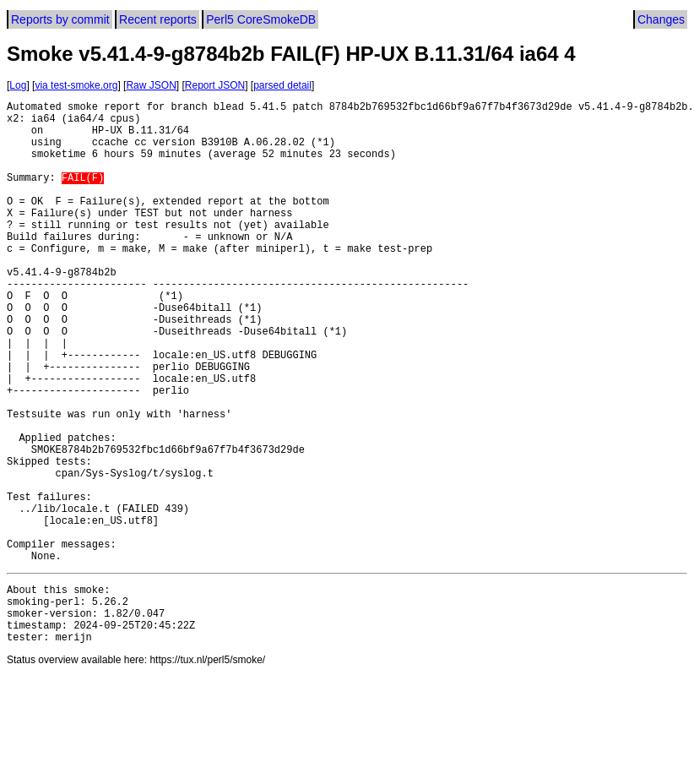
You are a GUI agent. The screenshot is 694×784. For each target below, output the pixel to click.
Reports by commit (60, 19)
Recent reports (158, 19)
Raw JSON (151, 85)
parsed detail (282, 85)
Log (18, 85)
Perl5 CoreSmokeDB (261, 19)
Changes (661, 19)
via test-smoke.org (76, 85)
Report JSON (215, 85)
